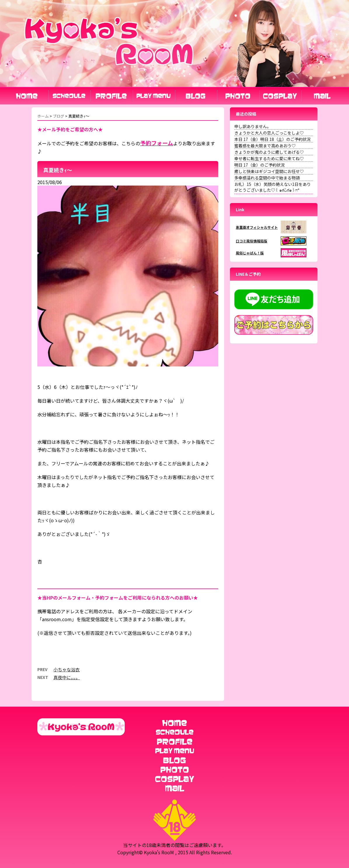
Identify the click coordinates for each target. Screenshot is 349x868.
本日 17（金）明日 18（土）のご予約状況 (273, 139)
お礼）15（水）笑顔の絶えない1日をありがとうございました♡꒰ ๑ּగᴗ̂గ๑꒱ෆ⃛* (273, 187)
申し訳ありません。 (253, 126)
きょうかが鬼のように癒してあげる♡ (269, 152)
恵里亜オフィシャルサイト (257, 227)
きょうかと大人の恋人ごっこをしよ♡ (269, 133)
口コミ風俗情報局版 (252, 241)
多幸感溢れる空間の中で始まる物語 (267, 178)
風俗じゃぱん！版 (250, 253)
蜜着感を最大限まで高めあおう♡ (265, 146)
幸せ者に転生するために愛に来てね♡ (269, 158)
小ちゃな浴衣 (67, 669)
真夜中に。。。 (67, 677)
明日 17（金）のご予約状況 (260, 165)
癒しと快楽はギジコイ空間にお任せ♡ (269, 171)
